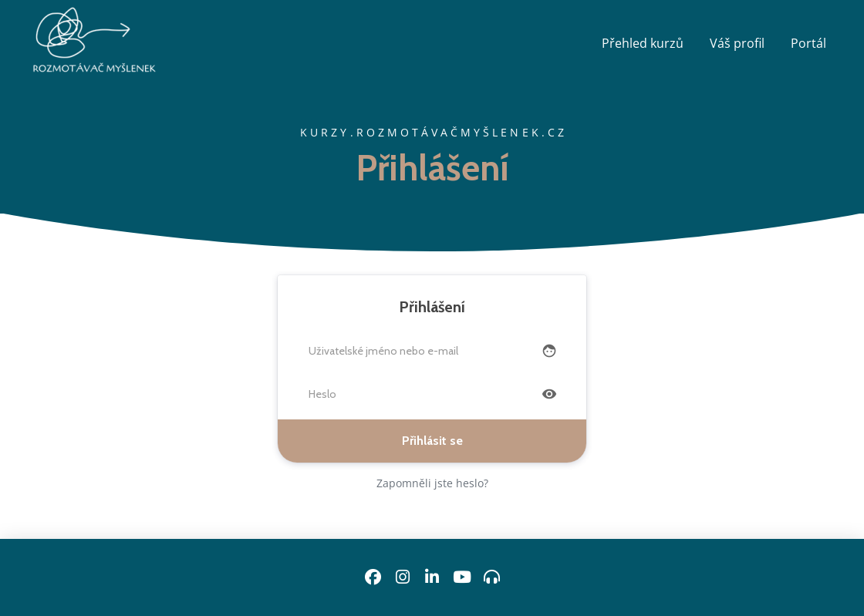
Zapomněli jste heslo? (432, 483)
